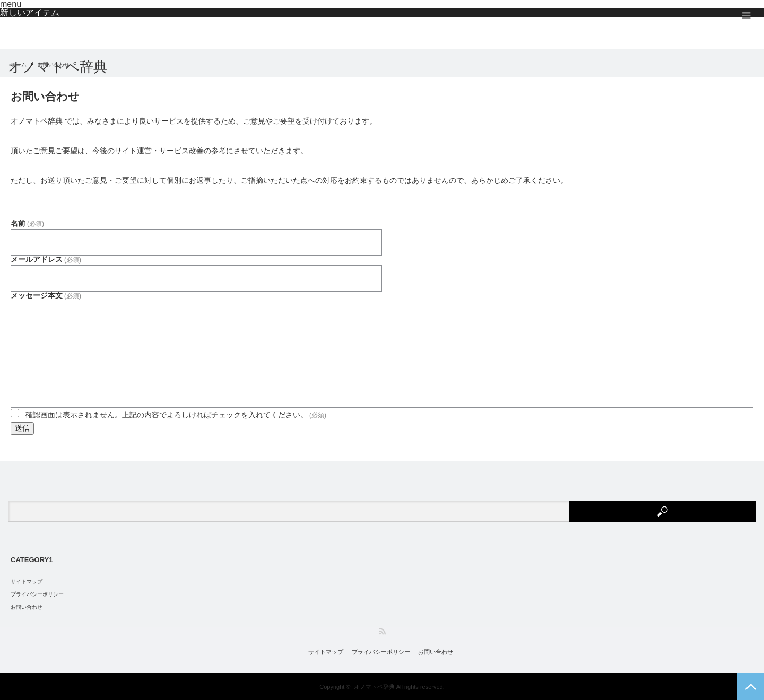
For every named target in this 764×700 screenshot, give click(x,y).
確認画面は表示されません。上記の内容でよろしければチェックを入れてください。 (176, 415)
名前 (27, 224)
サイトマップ (27, 581)
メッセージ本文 (46, 296)
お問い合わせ (27, 607)
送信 (22, 428)
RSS (382, 631)
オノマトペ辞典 (58, 67)
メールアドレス (46, 260)
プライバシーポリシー (37, 594)
